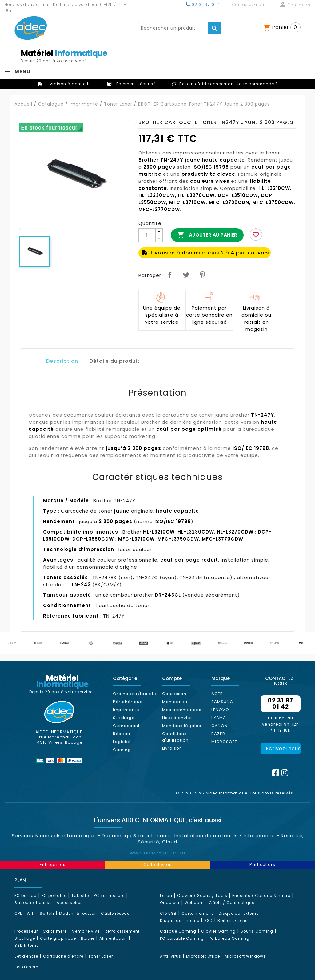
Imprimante (126, 710)
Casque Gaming (178, 931)
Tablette (80, 896)
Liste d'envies (177, 718)
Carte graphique (58, 938)
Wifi (31, 913)
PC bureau (26, 896)
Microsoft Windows (245, 956)
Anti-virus (171, 956)
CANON (219, 726)
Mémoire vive (86, 931)
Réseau (122, 734)
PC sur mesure (109, 896)
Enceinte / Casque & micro (261, 896)
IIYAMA (219, 718)
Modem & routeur (78, 913)
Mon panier (175, 702)
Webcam (194, 903)
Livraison (172, 748)
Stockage (124, 718)
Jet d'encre (26, 956)
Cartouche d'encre (63, 956)
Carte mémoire (198, 913)
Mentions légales (182, 726)
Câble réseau (115, 913)
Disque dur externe (239, 913)
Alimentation (113, 938)
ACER (217, 694)
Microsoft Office (203, 956)
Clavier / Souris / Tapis (202, 896)
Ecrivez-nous (283, 748)
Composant (126, 726)
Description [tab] (62, 361)
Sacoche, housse (33, 903)
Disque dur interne (180, 920)
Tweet (186, 275)
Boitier (88, 938)
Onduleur (170, 903)
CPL (18, 913)
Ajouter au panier (207, 235)
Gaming (122, 750)
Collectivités (157, 864)
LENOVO (220, 710)
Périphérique (128, 702)
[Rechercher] (173, 28)
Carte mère (55, 931)
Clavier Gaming (218, 931)
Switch (47, 913)
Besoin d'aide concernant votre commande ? (229, 84)
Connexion (174, 694)
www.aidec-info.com (157, 853)
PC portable (54, 896)
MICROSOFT (224, 742)
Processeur (26, 931)
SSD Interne (27, 945)
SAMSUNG (222, 702)
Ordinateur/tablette (136, 694)
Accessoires (70, 903)
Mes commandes (182, 710)
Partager (170, 275)
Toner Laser (101, 956)
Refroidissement (122, 931)
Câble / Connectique (232, 903)
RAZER (218, 734)
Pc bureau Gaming (229, 938)
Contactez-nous (249, 4)
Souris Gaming (257, 931)
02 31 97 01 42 (204, 4)
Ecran (166, 896)
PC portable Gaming (182, 938)
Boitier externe (233, 920)
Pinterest (202, 275)
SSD (208, 920)
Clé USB (168, 913)
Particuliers (262, 864)
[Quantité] (147, 235)
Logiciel (122, 742)
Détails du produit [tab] (115, 361)
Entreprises (53, 864)
